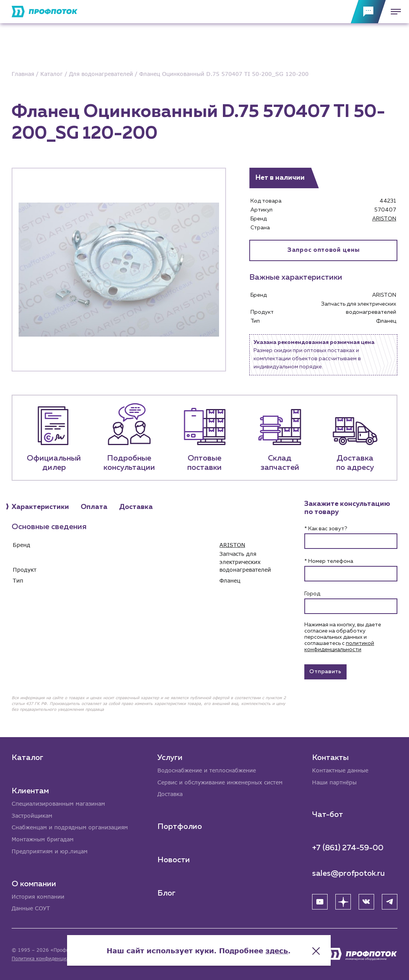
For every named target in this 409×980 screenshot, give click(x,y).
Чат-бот (328, 814)
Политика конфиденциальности (50, 959)
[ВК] (366, 901)
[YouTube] (320, 901)
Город (312, 594)
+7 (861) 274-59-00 (348, 848)
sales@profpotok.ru (349, 873)
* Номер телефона (329, 562)
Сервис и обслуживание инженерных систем (220, 782)
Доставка (170, 794)
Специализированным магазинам (58, 803)
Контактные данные (340, 770)
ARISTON (384, 219)
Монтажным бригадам (43, 839)
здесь (283, 949)
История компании (38, 897)
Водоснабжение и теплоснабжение (207, 770)
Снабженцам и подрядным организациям (70, 827)
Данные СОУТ (31, 909)
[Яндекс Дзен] (343, 901)
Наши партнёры (334, 782)
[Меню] (393, 12)
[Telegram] (390, 901)
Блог (167, 893)
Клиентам (30, 790)
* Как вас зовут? (326, 529)
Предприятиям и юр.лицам (50, 851)
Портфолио (180, 826)
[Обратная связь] (368, 12)
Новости (174, 860)
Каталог (28, 757)
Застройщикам (32, 815)
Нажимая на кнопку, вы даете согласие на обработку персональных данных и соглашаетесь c (343, 638)
